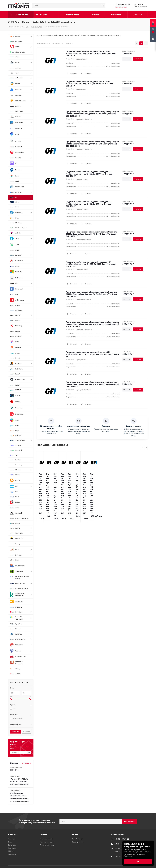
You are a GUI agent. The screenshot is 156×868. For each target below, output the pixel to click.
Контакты (12, 854)
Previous (143, 448)
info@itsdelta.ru (121, 844)
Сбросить (27, 731)
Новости (11, 839)
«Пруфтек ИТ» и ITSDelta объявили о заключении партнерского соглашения (19, 782)
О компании (13, 834)
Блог (10, 842)
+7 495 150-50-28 (122, 5)
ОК (138, 862)
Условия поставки (47, 842)
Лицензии (12, 848)
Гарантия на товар (47, 845)
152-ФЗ (11, 851)
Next (146, 448)
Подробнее (128, 856)
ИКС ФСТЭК (14, 770)
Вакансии (12, 845)
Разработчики (77, 839)
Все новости (26, 763)
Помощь (43, 834)
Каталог (75, 834)
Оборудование (78, 842)
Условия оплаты (46, 839)
